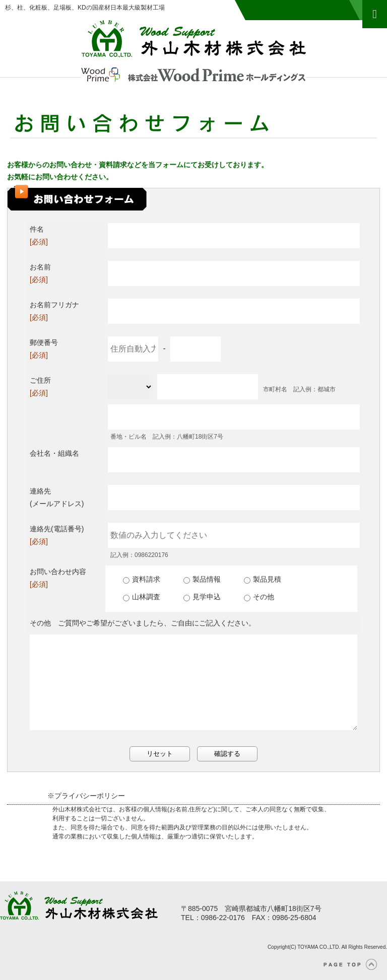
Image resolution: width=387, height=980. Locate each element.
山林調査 (142, 597)
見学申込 (202, 597)
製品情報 (202, 579)
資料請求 (142, 579)
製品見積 (263, 579)
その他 (259, 597)
